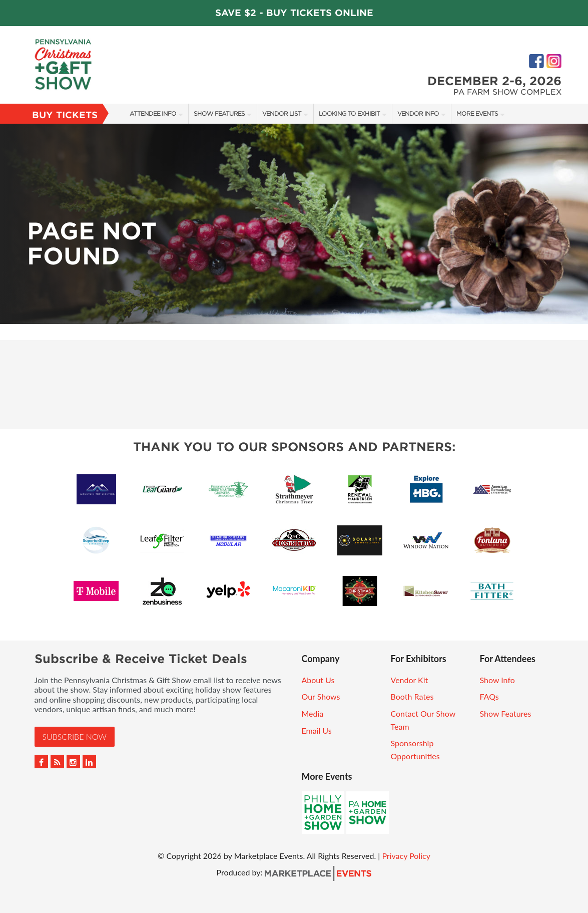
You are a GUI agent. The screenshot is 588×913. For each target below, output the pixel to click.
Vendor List (282, 113)
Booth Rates (412, 696)
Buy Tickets (65, 115)
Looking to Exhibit (349, 113)
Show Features (219, 113)
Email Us (317, 730)
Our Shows (321, 696)
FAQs (489, 696)
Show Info (497, 680)
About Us (318, 680)
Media (313, 713)
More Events (477, 113)
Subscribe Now (75, 736)
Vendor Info (418, 113)
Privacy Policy (406, 856)
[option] (294, 224)
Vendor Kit (410, 680)
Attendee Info (153, 113)
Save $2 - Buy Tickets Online (294, 13)
